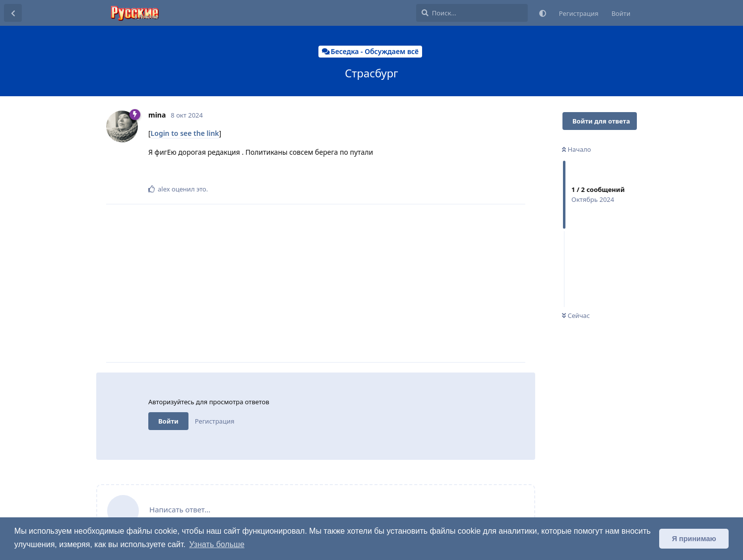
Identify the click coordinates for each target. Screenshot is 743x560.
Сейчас (576, 315)
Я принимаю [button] (694, 539)
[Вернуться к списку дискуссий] (13, 13)
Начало (577, 149)
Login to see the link (185, 133)
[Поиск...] (472, 13)
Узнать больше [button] (217, 544)
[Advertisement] (337, 283)
